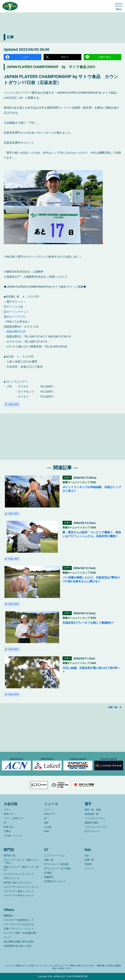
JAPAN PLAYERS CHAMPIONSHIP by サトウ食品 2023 (51, 67)
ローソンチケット (18, 312)
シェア (25, 57)
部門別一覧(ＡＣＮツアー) (17, 883)
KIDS (46, 831)
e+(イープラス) (16, 317)
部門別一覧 (10, 856)
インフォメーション (55, 856)
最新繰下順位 (92, 823)
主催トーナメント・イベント (19, 929)
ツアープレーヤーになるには (19, 924)
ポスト (65, 57)
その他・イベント (13, 836)
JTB (9, 386)
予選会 (7, 831)
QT (5, 823)
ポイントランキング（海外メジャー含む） (21, 861)
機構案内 (8, 916)
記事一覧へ (114, 707)
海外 (46, 823)
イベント (89, 868)
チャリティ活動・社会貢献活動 (20, 933)
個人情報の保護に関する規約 (19, 942)
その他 (48, 827)
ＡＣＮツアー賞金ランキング (19, 891)
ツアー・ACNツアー (14, 818)
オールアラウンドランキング (19, 874)
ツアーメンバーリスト (96, 827)
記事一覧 (49, 860)
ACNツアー (10, 814)
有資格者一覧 (92, 814)
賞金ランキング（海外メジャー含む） (21, 868)
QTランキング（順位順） (57, 864)
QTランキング (92, 831)
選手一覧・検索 (93, 810)
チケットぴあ (15, 307)
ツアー (7, 810)
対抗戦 (88, 864)
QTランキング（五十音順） (58, 868)
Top (87, 856)
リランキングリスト (95, 818)
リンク (7, 937)
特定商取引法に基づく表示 (18, 946)
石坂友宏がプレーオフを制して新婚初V (87, 623)
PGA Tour (9, 827)
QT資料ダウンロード (55, 881)
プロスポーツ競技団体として (19, 920)
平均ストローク (12, 878)
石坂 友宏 (13, 404)
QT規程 (48, 873)
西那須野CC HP (16, 332)
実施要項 (49, 877)
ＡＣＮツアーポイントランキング (21, 887)
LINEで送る (105, 57)
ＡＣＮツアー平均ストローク (19, 896)
